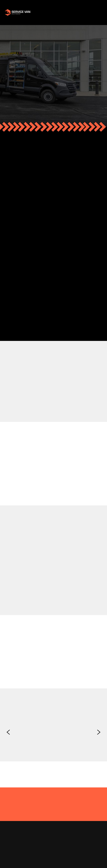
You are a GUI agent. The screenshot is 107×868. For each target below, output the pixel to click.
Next (99, 732)
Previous (8, 732)
